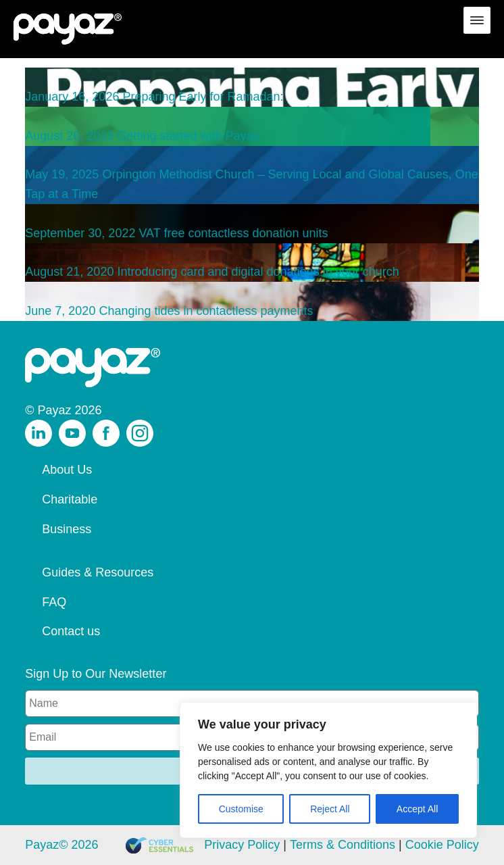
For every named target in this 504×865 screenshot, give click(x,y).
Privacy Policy (242, 845)
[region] (328, 770)
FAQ (54, 602)
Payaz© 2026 (61, 845)
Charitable (70, 499)
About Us (67, 470)
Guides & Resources (98, 572)
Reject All (330, 809)
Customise (241, 809)
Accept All (417, 809)
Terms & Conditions (343, 845)
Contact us (71, 631)
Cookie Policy (442, 845)
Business (67, 529)
